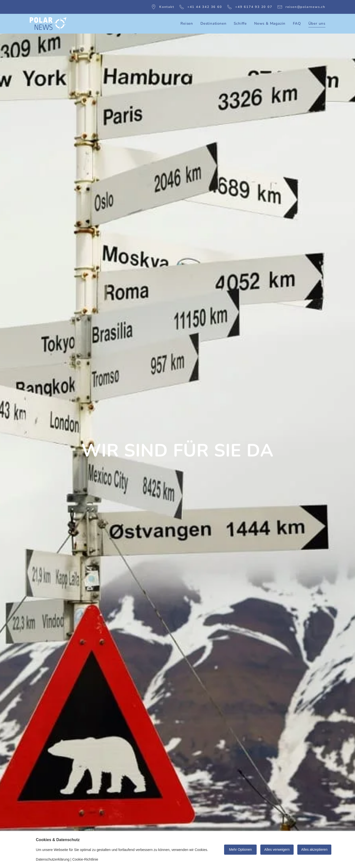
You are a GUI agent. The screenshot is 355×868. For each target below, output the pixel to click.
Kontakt (163, 7)
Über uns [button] (317, 23)
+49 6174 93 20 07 (250, 7)
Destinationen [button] (213, 23)
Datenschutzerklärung (53, 859)
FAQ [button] (297, 23)
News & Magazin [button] (270, 23)
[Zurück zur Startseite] (48, 24)
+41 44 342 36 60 (201, 7)
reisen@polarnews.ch (301, 7)
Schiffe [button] (240, 23)
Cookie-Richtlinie (85, 859)
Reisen (187, 23)
